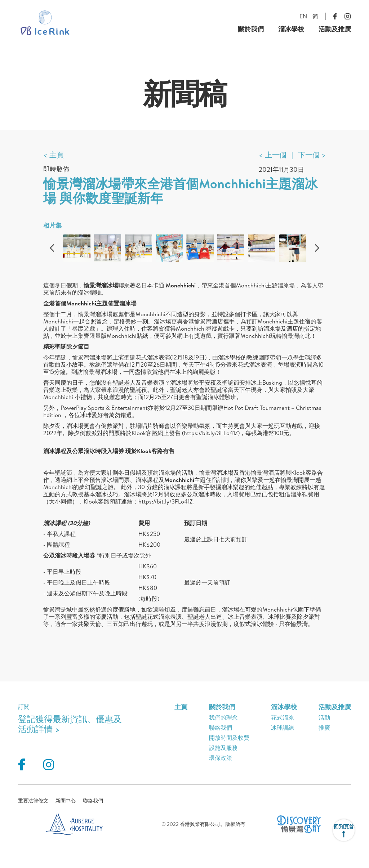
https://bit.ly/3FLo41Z (211, 433)
